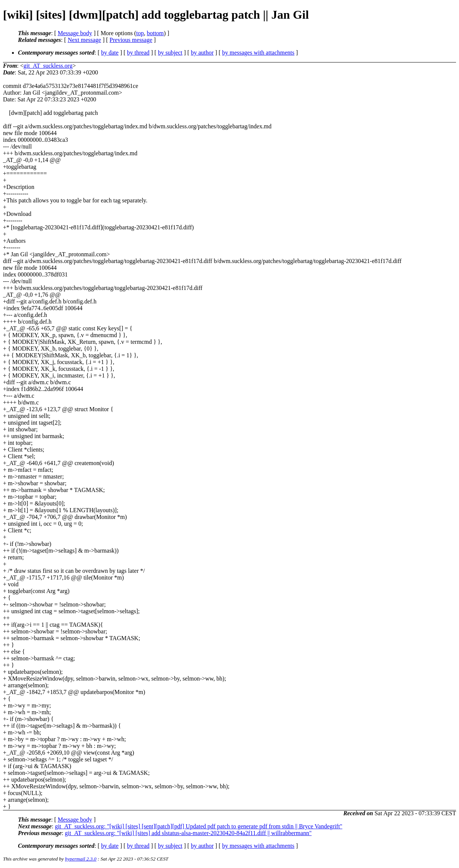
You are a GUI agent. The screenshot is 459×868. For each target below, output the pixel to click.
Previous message (131, 40)
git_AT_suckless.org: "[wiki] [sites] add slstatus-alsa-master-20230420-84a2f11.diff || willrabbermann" (188, 833)
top (140, 33)
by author (202, 53)
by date (110, 53)
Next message (84, 40)
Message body (75, 33)
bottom (155, 33)
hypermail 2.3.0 (81, 859)
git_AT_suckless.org (48, 66)
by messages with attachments (258, 53)
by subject (170, 53)
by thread (138, 53)
